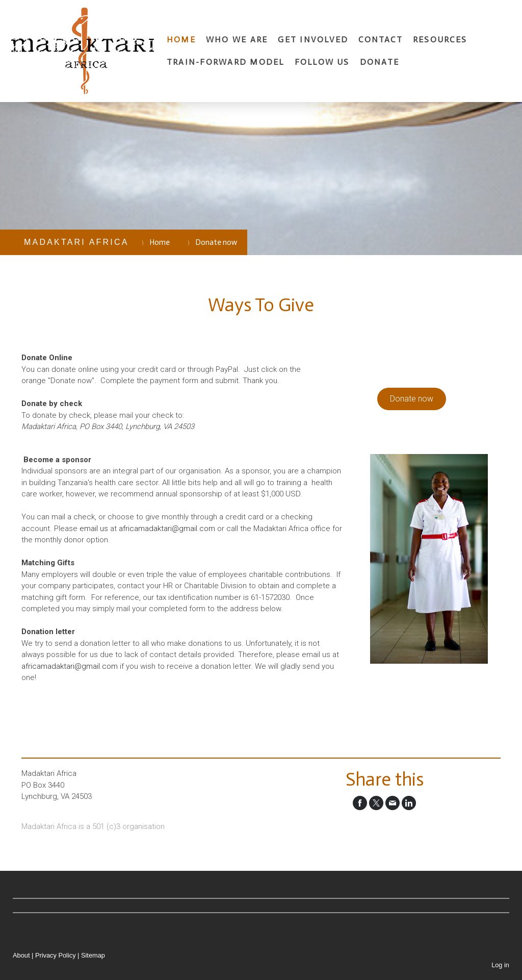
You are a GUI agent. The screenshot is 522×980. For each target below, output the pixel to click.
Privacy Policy (56, 955)
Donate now (412, 399)
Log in (500, 965)
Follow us (322, 62)
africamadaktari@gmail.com (167, 529)
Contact (381, 40)
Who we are (237, 40)
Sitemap (93, 955)
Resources (440, 40)
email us (94, 529)
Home (181, 40)
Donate (380, 62)
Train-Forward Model (226, 62)
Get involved (313, 40)
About (21, 955)
